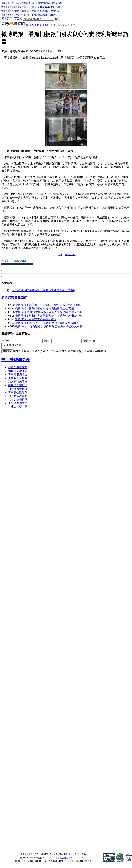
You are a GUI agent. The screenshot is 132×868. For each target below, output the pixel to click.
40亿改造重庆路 (18, 368)
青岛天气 (7, 19)
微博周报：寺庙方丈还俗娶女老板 (36, 319)
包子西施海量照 (18, 397)
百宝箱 (18, 19)
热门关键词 (12, 361)
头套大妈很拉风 (18, 401)
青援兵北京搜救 (18, 379)
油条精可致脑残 (18, 383)
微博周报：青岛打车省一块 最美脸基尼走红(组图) (45, 308)
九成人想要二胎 (18, 408)
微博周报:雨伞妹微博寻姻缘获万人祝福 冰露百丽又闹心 (49, 312)
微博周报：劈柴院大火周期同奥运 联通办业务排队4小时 (49, 316)
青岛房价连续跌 (18, 393)
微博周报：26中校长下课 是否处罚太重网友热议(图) (47, 323)
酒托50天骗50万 (18, 372)
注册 (93, 341)
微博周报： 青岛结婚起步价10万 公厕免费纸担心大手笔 (49, 326)
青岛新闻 (21, 298)
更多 (26, 361)
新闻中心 (48, 25)
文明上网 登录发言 (19, 347)
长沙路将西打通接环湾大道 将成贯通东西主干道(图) (44, 290)
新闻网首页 (33, 25)
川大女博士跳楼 (18, 390)
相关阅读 (8, 298)
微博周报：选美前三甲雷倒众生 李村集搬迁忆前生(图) (48, 305)
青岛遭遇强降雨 (18, 404)
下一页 (72, 254)
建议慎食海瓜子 (18, 386)
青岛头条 (62, 25)
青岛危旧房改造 (18, 376)
